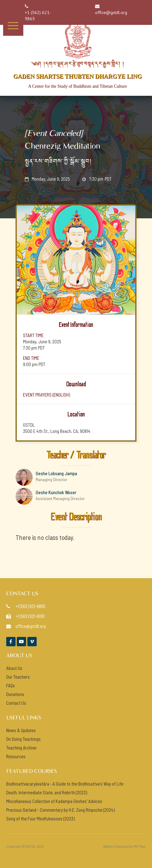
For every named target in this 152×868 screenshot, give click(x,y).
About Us (14, 668)
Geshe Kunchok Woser (56, 492)
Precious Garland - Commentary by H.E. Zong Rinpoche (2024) (60, 810)
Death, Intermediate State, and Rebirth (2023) (47, 792)
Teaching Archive (21, 748)
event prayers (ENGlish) (46, 395)
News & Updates (21, 730)
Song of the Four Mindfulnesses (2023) (40, 819)
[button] (13, 26)
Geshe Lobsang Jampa (56, 473)
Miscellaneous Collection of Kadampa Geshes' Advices (54, 801)
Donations (15, 694)
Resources (16, 756)
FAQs (11, 685)
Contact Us (16, 703)
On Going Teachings (23, 739)
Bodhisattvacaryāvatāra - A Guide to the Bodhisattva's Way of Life (65, 784)
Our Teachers (18, 677)
